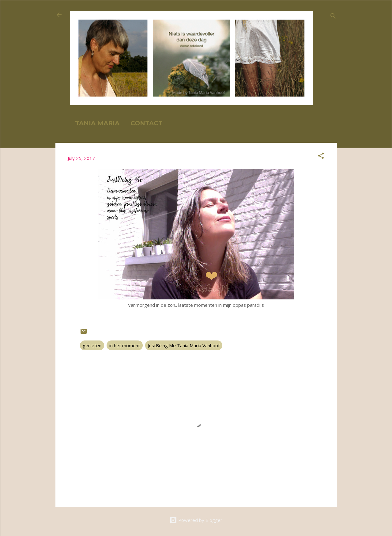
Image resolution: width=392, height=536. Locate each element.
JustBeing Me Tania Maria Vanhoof (184, 345)
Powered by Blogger (196, 520)
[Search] (333, 17)
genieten (92, 345)
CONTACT (147, 123)
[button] (321, 157)
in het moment (125, 345)
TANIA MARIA (97, 123)
